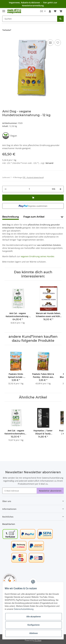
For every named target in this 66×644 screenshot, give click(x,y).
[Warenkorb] (61, 11)
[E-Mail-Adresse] (20, 491)
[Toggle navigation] (4, 10)
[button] (50, 11)
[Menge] (29, 189)
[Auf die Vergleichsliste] (50, 43)
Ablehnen (34, 633)
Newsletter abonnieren (50, 491)
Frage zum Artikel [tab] (34, 217)
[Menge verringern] (6, 189)
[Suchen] (30, 19)
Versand (49, 163)
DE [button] (42, 11)
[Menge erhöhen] (60, 189)
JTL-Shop (38, 640)
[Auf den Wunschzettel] (58, 43)
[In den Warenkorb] (33, 198)
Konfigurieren (34, 625)
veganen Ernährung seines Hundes (37, 256)
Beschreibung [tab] (11, 217)
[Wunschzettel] (55, 11)
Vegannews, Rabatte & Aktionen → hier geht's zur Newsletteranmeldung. (33, 4)
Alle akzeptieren (34, 617)
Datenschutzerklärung (53, 478)
